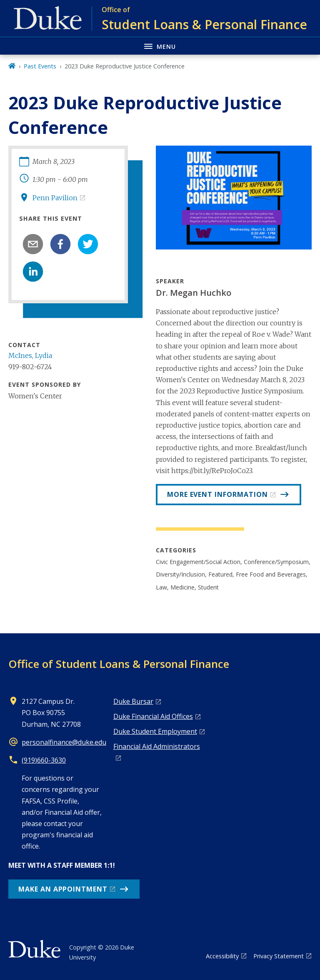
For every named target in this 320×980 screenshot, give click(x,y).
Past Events (40, 66)
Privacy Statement (279, 956)
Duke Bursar (133, 701)
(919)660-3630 (44, 760)
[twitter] (88, 244)
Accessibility (222, 956)
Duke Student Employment (155, 731)
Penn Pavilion (55, 198)
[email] (33, 244)
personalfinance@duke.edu (64, 742)
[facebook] (60, 244)
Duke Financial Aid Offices (153, 716)
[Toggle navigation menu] (160, 46)
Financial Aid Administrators (157, 746)
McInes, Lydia (30, 355)
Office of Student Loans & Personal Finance (119, 664)
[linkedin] (33, 272)
